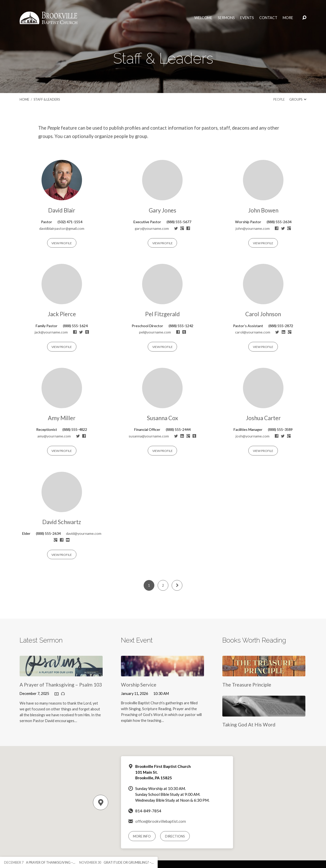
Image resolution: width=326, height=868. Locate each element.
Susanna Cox (162, 418)
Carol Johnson (263, 314)
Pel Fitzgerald (162, 314)
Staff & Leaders (47, 99)
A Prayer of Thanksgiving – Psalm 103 (61, 685)
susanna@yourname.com (149, 436)
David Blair (62, 210)
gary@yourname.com (152, 228)
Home (24, 99)
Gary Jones (162, 210)
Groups (298, 99)
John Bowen (263, 210)
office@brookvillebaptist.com (161, 821)
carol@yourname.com (253, 332)
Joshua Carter (263, 418)
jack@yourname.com (51, 332)
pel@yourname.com (155, 332)
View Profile (62, 243)
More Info (142, 836)
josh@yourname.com (253, 436)
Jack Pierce (62, 314)
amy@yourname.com (54, 436)
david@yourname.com (84, 533)
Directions (175, 836)
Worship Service (139, 685)
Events (247, 18)
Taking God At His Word (249, 725)
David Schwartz (62, 522)
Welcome (203, 18)
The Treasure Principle (247, 685)
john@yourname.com (253, 228)
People (279, 99)
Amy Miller (62, 418)
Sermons (226, 18)
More (288, 18)
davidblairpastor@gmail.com (62, 228)
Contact (268, 18)
